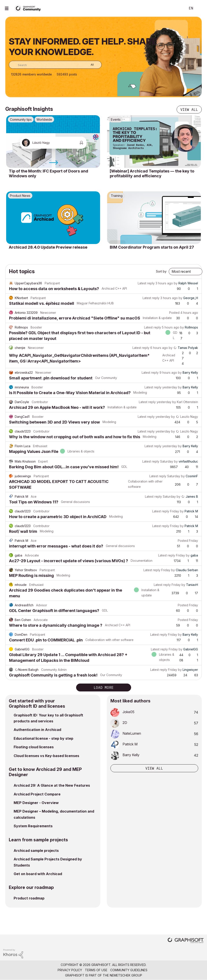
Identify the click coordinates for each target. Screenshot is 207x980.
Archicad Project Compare (37, 794)
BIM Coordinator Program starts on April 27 (152, 247)
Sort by (161, 271)
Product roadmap (29, 898)
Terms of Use (96, 970)
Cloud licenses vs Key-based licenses (46, 756)
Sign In (200, 8)
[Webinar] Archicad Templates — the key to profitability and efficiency (152, 173)
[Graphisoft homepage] (186, 941)
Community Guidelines (129, 970)
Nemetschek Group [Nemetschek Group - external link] (126, 975)
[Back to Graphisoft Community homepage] (29, 8)
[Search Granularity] (89, 65)
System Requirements (33, 826)
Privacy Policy (70, 970)
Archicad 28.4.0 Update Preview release (48, 247)
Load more (104, 687)
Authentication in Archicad (37, 730)
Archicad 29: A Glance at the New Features (52, 785)
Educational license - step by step (43, 738)
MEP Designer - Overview (36, 803)
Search (178, 8)
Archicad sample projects (36, 851)
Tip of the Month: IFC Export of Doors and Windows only (49, 173)
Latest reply (146, 283)
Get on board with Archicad (38, 874)
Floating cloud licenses (34, 747)
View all (189, 109)
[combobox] (55, 65)
